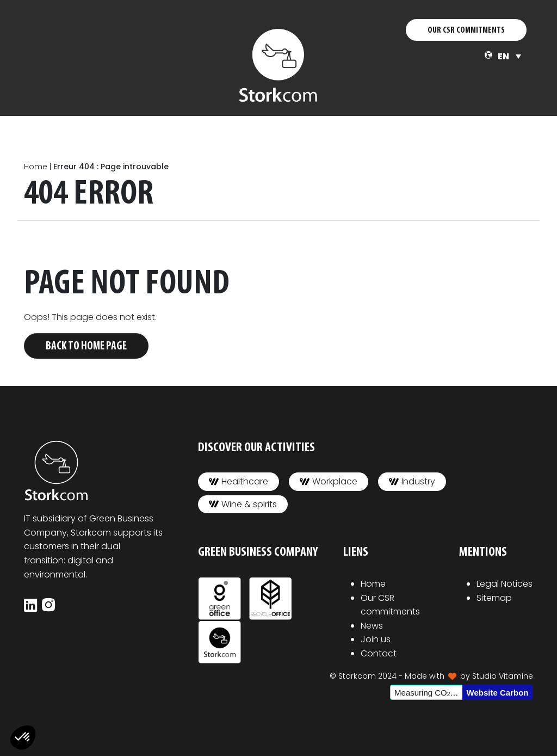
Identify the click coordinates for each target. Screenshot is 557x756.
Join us (376, 639)
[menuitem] (509, 56)
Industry (412, 481)
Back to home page (86, 346)
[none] (509, 56)
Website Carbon (498, 693)
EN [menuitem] (503, 56)
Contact (379, 653)
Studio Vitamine (503, 676)
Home (36, 167)
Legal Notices (505, 584)
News (372, 626)
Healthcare (239, 481)
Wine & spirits (243, 504)
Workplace (329, 481)
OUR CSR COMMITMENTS (466, 30)
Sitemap (494, 598)
